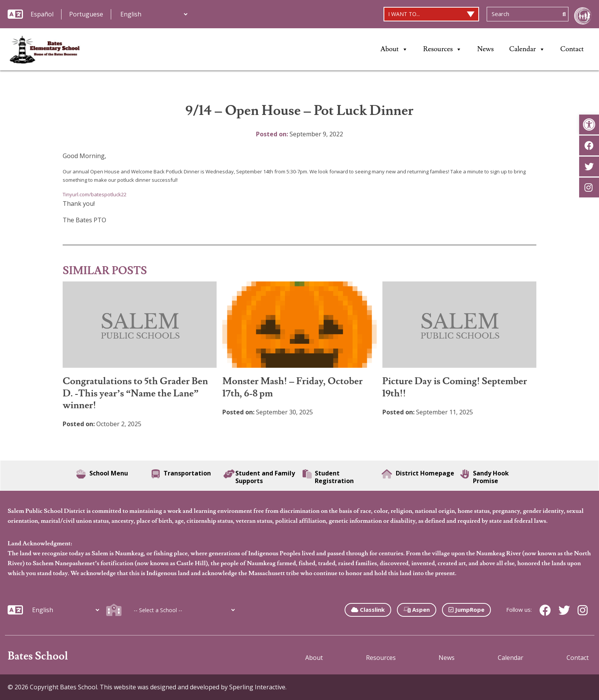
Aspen (417, 609)
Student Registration (328, 477)
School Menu (102, 474)
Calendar (527, 49)
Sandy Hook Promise (485, 477)
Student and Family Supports (259, 477)
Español (42, 14)
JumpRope (466, 609)
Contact (572, 49)
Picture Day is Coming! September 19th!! (455, 387)
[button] (589, 124)
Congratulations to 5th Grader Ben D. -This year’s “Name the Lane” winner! (135, 393)
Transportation (181, 474)
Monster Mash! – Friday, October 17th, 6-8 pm (292, 387)
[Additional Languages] (154, 14)
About (394, 49)
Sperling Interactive (257, 687)
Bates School (38, 656)
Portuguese (86, 14)
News (485, 49)
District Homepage (418, 474)
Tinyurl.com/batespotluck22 (95, 194)
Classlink (368, 609)
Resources (443, 49)
